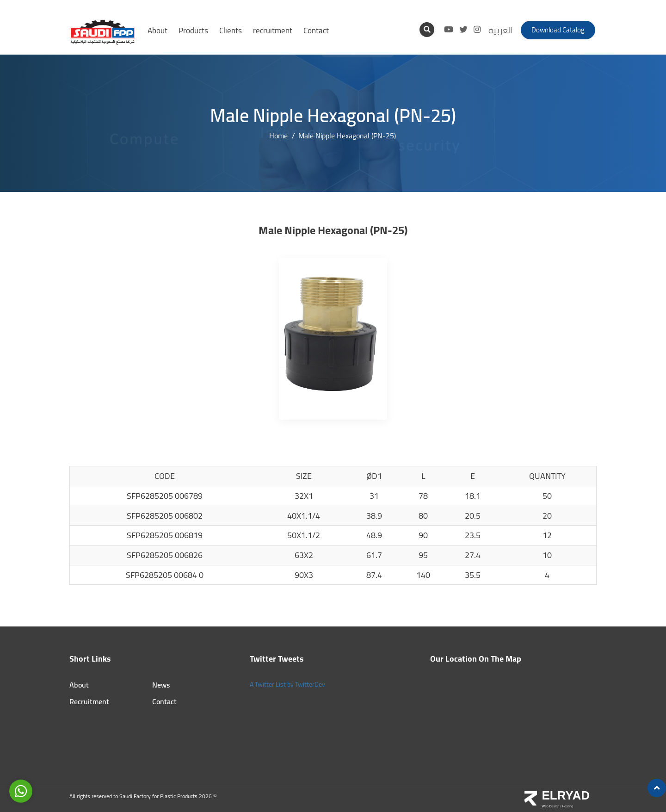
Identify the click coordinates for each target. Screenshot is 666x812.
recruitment (273, 31)
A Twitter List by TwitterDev (287, 684)
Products (193, 31)
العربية (500, 30)
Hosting (567, 806)
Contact (316, 31)
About (157, 31)
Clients (231, 31)
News (161, 685)
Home (278, 136)
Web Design (551, 806)
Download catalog (558, 30)
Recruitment (89, 702)
